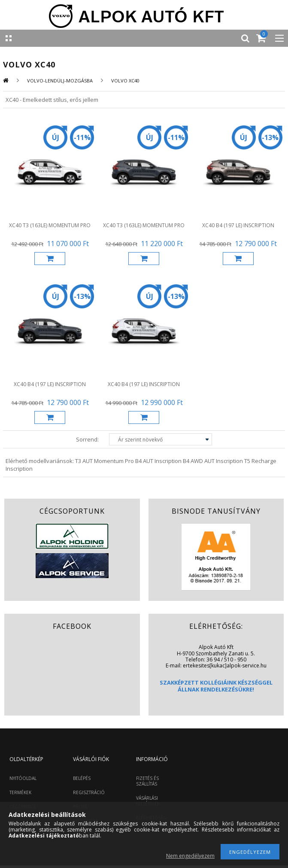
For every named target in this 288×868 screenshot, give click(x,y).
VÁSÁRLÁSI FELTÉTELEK (148, 801)
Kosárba (50, 259)
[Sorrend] (161, 439)
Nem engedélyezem (190, 856)
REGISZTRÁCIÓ (89, 792)
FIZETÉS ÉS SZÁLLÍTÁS (147, 781)
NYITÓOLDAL (23, 778)
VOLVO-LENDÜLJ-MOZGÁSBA (60, 81)
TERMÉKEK (20, 792)
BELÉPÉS (82, 778)
